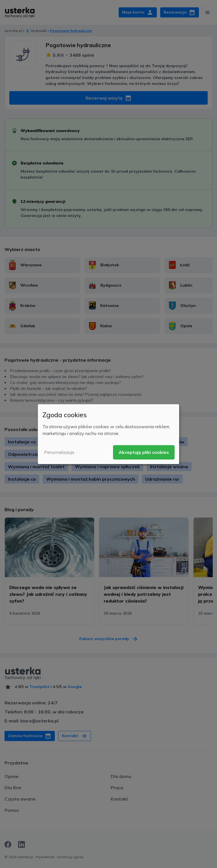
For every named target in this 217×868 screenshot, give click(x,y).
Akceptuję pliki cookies (144, 452)
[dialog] (108, 434)
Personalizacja (59, 452)
